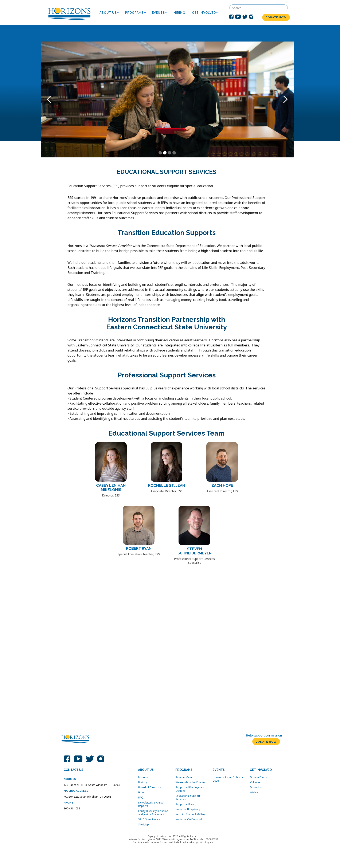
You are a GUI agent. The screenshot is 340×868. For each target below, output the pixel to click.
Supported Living (186, 804)
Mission (143, 777)
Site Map (144, 825)
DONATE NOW (276, 17)
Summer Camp (185, 777)
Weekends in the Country (191, 782)
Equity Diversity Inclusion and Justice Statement (153, 813)
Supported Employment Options (190, 789)
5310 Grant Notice (149, 820)
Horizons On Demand (189, 820)
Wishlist (255, 793)
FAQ (141, 798)
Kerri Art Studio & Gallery (191, 814)
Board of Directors (150, 788)
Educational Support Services (188, 798)
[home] (69, 13)
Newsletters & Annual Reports (151, 804)
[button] (111, 13)
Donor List (256, 788)
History (143, 782)
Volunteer (256, 782)
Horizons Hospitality (188, 809)
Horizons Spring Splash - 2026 (228, 779)
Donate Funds (258, 777)
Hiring (142, 793)
